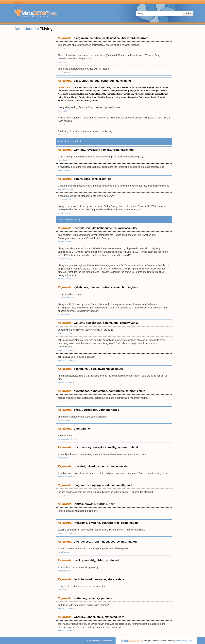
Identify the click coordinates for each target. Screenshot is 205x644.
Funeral (110, 97)
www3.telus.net (64, 552)
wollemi (79, 323)
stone (111, 466)
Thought (155, 91)
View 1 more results (69, 220)
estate (141, 391)
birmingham (130, 287)
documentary (83, 447)
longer (91, 617)
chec (77, 410)
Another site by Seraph (184, 641)
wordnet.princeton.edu (67, 333)
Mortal (67, 97)
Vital (98, 91)
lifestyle (79, 228)
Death (112, 91)
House (65, 91)
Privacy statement (93, 641)
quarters (107, 523)
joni (94, 179)
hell (87, 369)
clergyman (81, 38)
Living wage (120, 97)
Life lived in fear (85, 87)
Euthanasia (90, 91)
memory (94, 598)
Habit (99, 94)
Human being (105, 87)
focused (87, 579)
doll (93, 369)
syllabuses (81, 287)
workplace (100, 447)
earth (130, 485)
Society (105, 91)
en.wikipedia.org (65, 213)
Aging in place (154, 87)
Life (75, 87)
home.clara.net (64, 72)
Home (147, 91)
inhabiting (80, 523)
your (102, 410)
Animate (142, 87)
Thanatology (128, 94)
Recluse (84, 94)
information (129, 542)
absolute (117, 369)
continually (118, 485)
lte (110, 179)
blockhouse (93, 323)
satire (106, 287)
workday (79, 150)
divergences (82, 542)
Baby (119, 94)
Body (141, 97)
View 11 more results (70, 141)
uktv (134, 228)
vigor (85, 81)
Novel (147, 97)
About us (18, 2)
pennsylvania (129, 323)
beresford (128, 38)
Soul (132, 91)
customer (100, 579)
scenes (122, 447)
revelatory (93, 150)
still (116, 323)
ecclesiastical (111, 38)
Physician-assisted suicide (148, 94)
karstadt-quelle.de (65, 242)
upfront (87, 410)
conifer (107, 323)
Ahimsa (95, 101)
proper (96, 542)
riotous (95, 81)
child (100, 617)
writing (131, 391)
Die (141, 91)
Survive (116, 87)
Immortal (111, 94)
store (111, 579)
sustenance (82, 391)
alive (77, 81)
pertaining (81, 598)
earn (121, 617)
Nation (92, 94)
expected (111, 617)
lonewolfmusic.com (66, 189)
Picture (70, 101)
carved (101, 466)
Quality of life (85, 97)
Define (188, 13)
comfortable (117, 391)
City (104, 94)
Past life (101, 97)
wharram (142, 38)
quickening (123, 81)
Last (94, 97)
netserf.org (62, 62)
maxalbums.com (65, 199)
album (78, 179)
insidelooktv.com (65, 571)
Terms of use (107, 641)
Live (95, 87)
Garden (163, 91)
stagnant (80, 485)
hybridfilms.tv (63, 160)
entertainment (83, 429)
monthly (90, 560)
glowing (90, 504)
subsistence (99, 391)
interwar (95, 287)
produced (112, 560)
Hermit (74, 97)
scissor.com (63, 590)
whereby (79, 617)
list (95, 410)
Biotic (154, 97)
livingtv (91, 228)
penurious (108, 81)
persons (107, 598)
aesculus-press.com (66, 298)
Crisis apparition (82, 101)
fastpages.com (64, 420)
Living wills (132, 97)
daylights (104, 369)
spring (91, 485)
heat (112, 504)
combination (129, 523)
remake (106, 150)
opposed (103, 485)
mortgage (113, 410)
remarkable (120, 150)
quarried (79, 466)
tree (117, 523)
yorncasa (124, 228)
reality (112, 447)
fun (131, 150)
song (87, 179)
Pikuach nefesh (76, 91)
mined (91, 466)
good (105, 542)
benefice (95, 38)
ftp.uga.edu (62, 48)
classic (116, 287)
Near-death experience (69, 94)
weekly (78, 560)
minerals (122, 466)
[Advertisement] (28, 84)
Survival (133, 87)
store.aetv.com (64, 170)
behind (133, 447)
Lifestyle (124, 87)
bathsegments (107, 228)
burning (102, 504)
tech (77, 579)
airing (101, 560)
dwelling (94, 523)
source (115, 542)
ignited (78, 504)
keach (102, 179)
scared (78, 369)
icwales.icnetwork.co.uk (67, 439)
